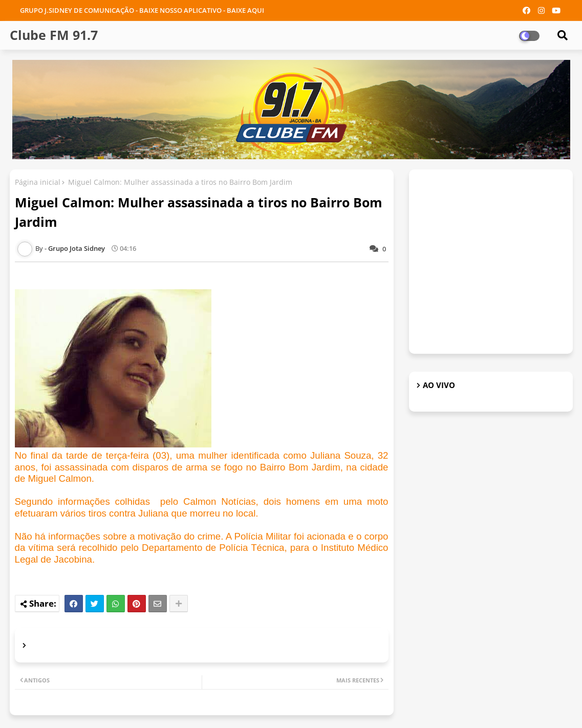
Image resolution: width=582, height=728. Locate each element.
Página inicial (38, 182)
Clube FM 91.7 (54, 35)
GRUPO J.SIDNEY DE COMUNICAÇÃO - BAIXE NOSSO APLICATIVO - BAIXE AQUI (142, 10)
